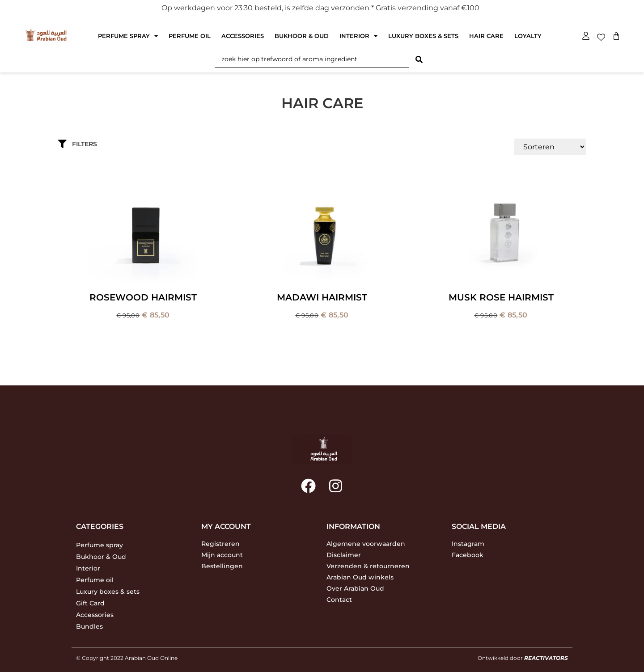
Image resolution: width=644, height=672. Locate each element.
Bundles (89, 626)
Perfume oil (190, 36)
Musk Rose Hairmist (501, 297)
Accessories (243, 36)
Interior (358, 36)
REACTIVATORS (546, 658)
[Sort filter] (550, 147)
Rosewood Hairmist (143, 297)
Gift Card (90, 603)
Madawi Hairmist (322, 297)
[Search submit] (419, 60)
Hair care (486, 36)
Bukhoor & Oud (302, 36)
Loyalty (528, 36)
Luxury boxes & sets (423, 36)
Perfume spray (128, 36)
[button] (204, 144)
